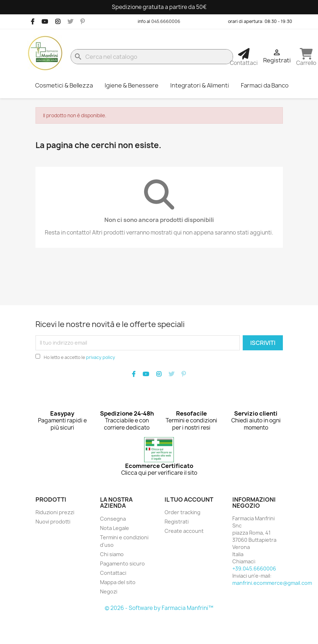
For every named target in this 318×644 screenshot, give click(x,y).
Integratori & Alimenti (200, 85)
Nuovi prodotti (53, 522)
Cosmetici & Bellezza (64, 85)
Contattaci (113, 573)
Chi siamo (112, 554)
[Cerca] (152, 57)
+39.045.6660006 (254, 569)
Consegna (113, 519)
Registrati (177, 522)
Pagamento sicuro (122, 563)
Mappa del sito (118, 582)
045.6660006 (166, 21)
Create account (184, 531)
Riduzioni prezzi (55, 512)
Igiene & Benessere (132, 85)
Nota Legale (115, 528)
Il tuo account (189, 499)
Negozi (109, 591)
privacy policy (101, 357)
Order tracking (182, 512)
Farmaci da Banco (265, 85)
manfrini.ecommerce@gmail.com (272, 583)
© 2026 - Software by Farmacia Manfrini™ (159, 608)
